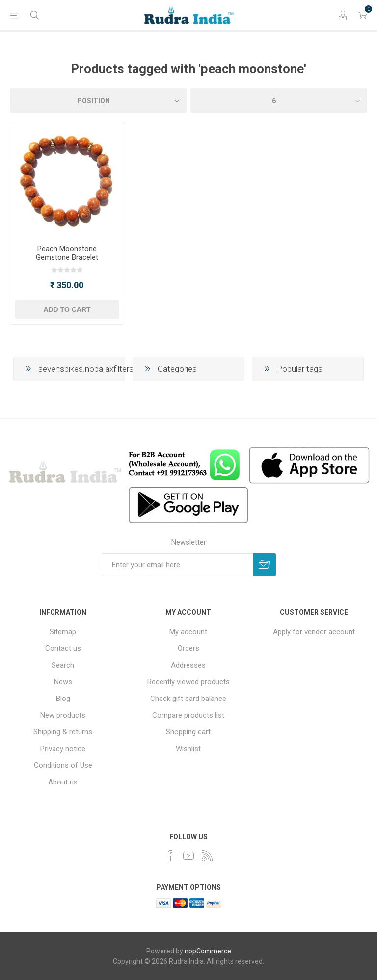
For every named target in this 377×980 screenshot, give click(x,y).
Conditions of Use (63, 765)
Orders (188, 648)
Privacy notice (63, 749)
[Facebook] (170, 856)
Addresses (188, 665)
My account (188, 632)
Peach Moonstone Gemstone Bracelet (67, 253)
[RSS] (207, 856)
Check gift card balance (188, 699)
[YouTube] (188, 856)
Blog (63, 699)
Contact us (63, 648)
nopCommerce (208, 951)
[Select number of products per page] (279, 101)
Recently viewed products (188, 682)
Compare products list (188, 715)
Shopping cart (188, 732)
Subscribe (264, 565)
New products (63, 715)
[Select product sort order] (98, 101)
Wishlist (188, 749)
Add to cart (67, 309)
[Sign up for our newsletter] (177, 565)
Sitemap (63, 632)
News (63, 682)
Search (63, 665)
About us (63, 782)
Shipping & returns (63, 732)
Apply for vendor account (314, 632)
